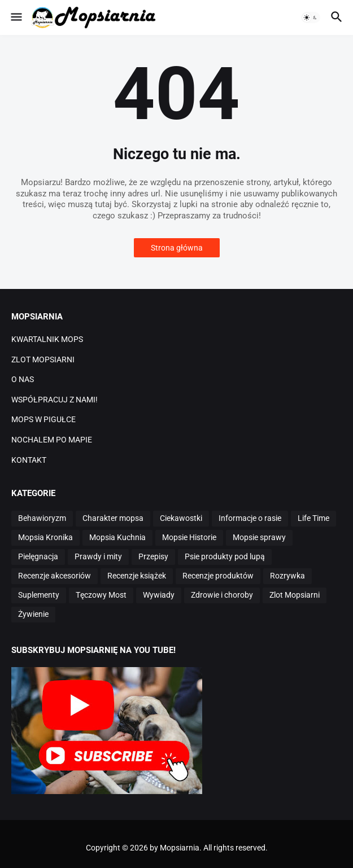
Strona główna (177, 248)
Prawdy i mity (98, 556)
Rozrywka (287, 576)
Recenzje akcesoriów (55, 576)
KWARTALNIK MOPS (47, 339)
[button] (16, 17)
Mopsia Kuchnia (117, 537)
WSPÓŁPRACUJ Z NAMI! (55, 400)
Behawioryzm (42, 518)
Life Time (313, 518)
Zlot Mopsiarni (295, 595)
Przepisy (153, 556)
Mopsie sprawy (259, 537)
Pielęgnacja (38, 556)
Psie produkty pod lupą (225, 556)
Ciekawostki (181, 518)
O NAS (23, 379)
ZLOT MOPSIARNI (43, 360)
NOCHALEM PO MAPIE (52, 440)
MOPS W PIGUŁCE (43, 419)
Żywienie (33, 614)
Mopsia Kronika (45, 537)
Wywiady (159, 595)
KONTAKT (29, 460)
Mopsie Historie (189, 537)
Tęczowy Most (101, 595)
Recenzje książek (137, 576)
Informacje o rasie (250, 518)
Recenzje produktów (218, 576)
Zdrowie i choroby (222, 595)
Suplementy (39, 595)
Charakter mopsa (113, 518)
